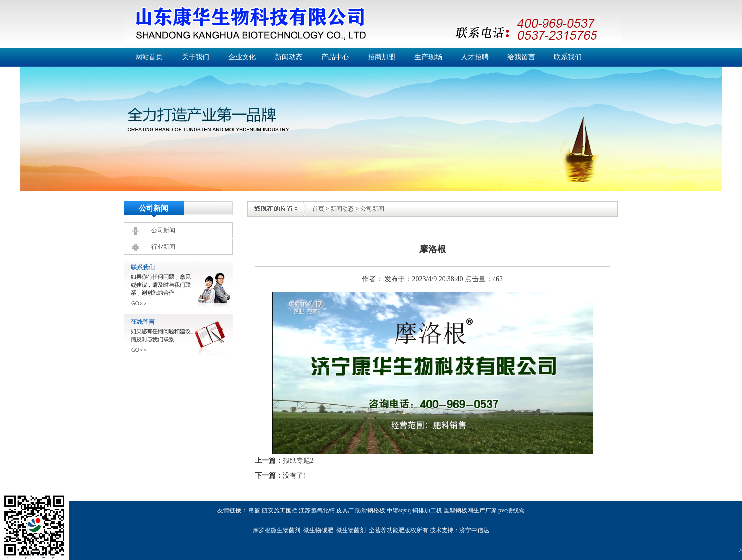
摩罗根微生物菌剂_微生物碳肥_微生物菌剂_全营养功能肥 (329, 530)
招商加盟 (382, 57)
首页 (318, 209)
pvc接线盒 (512, 510)
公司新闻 (163, 230)
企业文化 (242, 57)
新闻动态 (289, 57)
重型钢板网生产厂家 (470, 510)
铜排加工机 (427, 510)
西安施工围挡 (280, 510)
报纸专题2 (298, 461)
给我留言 (521, 57)
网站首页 (149, 57)
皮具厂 (345, 510)
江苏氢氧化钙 (317, 510)
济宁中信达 (474, 530)
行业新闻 (163, 247)
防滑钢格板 (370, 510)
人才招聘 (475, 57)
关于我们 (196, 57)
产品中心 (335, 57)
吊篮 (254, 510)
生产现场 (428, 57)
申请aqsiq (399, 510)
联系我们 (568, 57)
